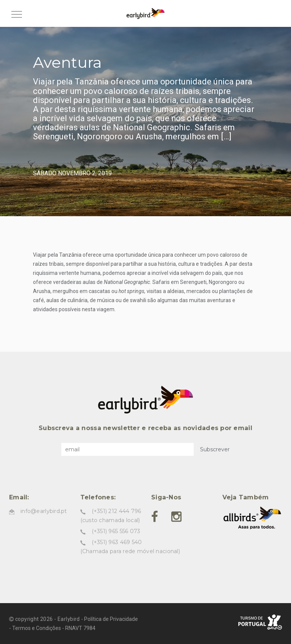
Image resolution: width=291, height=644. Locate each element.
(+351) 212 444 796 (117, 511)
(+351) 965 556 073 (116, 531)
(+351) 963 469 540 (117, 542)
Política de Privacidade (111, 619)
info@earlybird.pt (44, 511)
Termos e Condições (37, 628)
